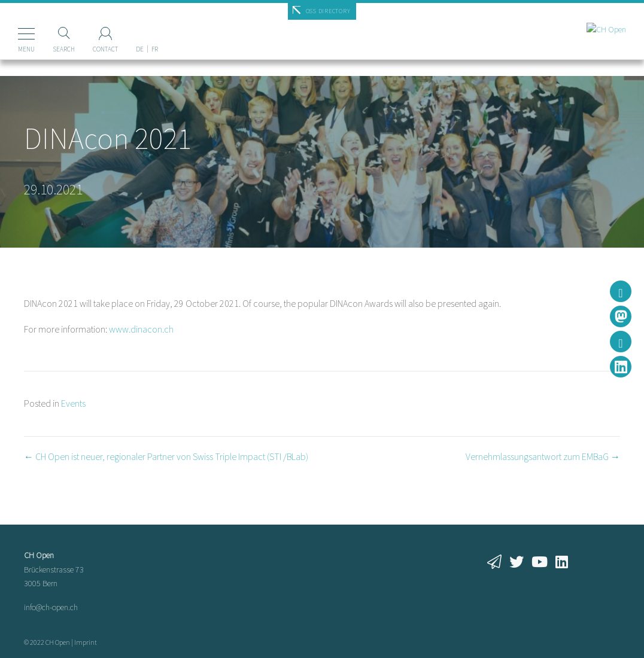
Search (64, 49)
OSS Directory (328, 11)
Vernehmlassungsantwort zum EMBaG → (543, 456)
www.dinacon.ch (141, 329)
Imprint (86, 642)
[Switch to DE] (140, 29)
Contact (105, 49)
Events (73, 403)
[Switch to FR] (155, 29)
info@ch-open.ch (51, 607)
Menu (26, 49)
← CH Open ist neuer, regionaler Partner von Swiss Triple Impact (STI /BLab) (166, 456)
